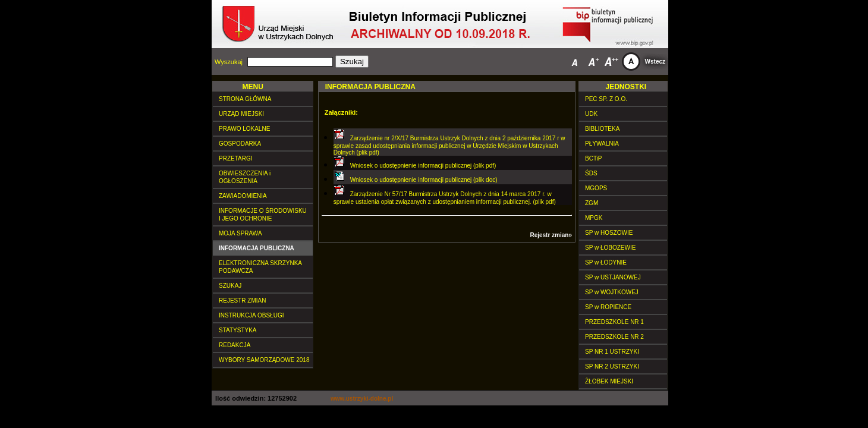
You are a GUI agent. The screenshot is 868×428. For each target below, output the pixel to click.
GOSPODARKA (240, 144)
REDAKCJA (235, 345)
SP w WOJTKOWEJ (612, 292)
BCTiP (594, 158)
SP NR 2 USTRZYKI (612, 366)
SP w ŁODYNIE (606, 262)
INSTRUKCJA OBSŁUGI (251, 315)
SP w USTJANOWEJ (613, 277)
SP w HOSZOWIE (609, 233)
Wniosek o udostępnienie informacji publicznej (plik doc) (424, 180)
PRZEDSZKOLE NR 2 (614, 337)
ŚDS (591, 173)
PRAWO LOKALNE (244, 129)
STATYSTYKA (238, 330)
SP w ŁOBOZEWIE (610, 248)
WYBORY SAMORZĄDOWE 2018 (264, 360)
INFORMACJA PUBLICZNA (257, 248)
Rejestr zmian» (551, 235)
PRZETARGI (235, 158)
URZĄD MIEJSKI (241, 114)
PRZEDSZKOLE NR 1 (614, 322)
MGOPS (596, 188)
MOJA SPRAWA (240, 233)
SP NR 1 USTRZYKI (612, 352)
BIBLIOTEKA (602, 129)
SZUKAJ (230, 286)
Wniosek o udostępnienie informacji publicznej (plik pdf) (423, 166)
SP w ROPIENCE (608, 307)
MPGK (594, 218)
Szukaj (352, 62)
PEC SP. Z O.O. (606, 99)
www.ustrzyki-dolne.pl (362, 399)
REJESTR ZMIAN (242, 300)
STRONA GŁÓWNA (245, 99)
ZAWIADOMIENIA (243, 196)
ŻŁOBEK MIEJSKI (609, 381)
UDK (591, 114)
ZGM (592, 203)
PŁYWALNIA (602, 144)
